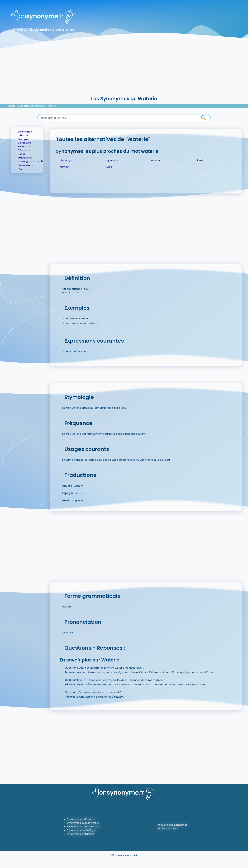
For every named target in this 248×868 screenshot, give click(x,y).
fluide (109, 167)
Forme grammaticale (31, 161)
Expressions (25, 143)
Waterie (52, 106)
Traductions (25, 158)
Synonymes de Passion (81, 819)
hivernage (66, 160)
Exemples (24, 139)
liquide (201, 160)
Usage (22, 154)
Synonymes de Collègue (82, 830)
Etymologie (25, 146)
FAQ (20, 169)
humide (64, 167)
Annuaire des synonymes (172, 825)
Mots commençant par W (31, 106)
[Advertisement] (124, 71)
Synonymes (25, 132)
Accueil (11, 106)
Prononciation (26, 165)
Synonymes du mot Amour (83, 823)
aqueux (156, 160)
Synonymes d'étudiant (81, 834)
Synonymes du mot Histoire (83, 826)
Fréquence (24, 150)
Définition (24, 135)
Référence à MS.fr (168, 828)
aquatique (112, 160)
